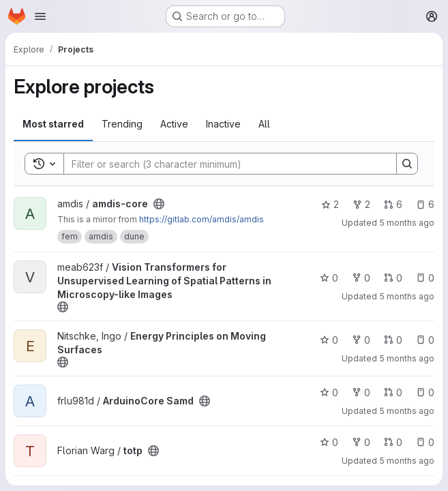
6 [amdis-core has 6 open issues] (425, 204)
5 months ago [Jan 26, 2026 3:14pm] (407, 461)
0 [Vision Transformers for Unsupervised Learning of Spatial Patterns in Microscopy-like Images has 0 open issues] (425, 278)
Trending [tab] (122, 124)
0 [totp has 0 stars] (329, 442)
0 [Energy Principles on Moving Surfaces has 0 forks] (361, 340)
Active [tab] (174, 124)
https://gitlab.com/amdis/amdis (201, 219)
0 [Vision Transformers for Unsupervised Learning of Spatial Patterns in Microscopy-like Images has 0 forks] (361, 278)
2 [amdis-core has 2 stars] (330, 204)
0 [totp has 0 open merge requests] (393, 442)
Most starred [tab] (53, 124)
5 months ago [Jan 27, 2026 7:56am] (407, 296)
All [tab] (264, 124)
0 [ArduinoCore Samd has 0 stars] (329, 392)
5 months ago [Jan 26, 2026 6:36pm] (407, 358)
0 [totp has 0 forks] (361, 442)
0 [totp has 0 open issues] (425, 442)
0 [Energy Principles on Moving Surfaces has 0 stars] (329, 340)
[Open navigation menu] (40, 16)
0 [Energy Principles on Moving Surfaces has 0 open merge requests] (393, 340)
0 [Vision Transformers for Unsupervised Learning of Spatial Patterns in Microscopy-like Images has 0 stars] (329, 278)
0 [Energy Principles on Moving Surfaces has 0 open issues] (425, 340)
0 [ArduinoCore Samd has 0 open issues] (425, 392)
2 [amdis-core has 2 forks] (361, 204)
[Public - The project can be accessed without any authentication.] (159, 204)
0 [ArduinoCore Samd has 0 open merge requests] (393, 392)
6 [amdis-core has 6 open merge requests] (393, 204)
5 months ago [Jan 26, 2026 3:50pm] (407, 411)
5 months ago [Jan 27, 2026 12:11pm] (407, 223)
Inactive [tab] (223, 124)
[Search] (223, 164)
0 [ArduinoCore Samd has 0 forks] (361, 392)
